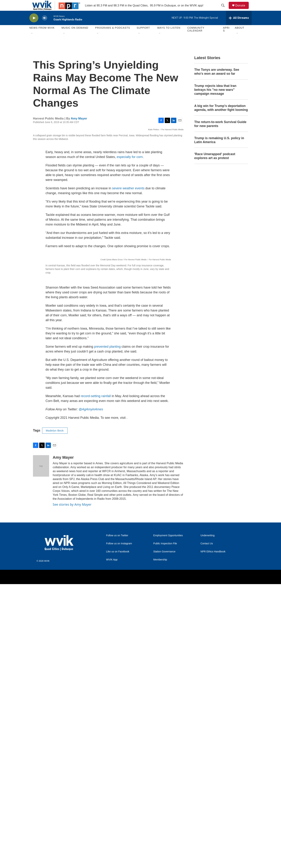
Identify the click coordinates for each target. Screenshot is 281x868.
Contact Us (207, 827)
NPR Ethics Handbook (213, 835)
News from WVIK (42, 36)
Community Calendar (196, 37)
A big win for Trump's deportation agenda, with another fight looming (221, 116)
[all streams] (239, 26)
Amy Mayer (79, 127)
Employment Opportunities (168, 819)
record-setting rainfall (96, 680)
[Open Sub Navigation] (32, 42)
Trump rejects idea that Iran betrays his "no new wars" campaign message (215, 98)
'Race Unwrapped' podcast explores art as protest (215, 164)
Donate (242, 9)
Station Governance (164, 835)
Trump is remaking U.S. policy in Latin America (219, 148)
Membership (160, 844)
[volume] (45, 26)
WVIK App (112, 844)
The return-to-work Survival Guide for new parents (220, 132)
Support (143, 36)
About (240, 36)
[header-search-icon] (225, 9)
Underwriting (208, 819)
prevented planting (107, 630)
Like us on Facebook (118, 835)
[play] (34, 26)
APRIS (226, 37)
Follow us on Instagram (119, 827)
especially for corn (130, 315)
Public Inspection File (165, 827)
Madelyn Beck (55, 714)
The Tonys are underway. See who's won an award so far (217, 80)
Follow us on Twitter (117, 819)
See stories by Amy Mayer (72, 788)
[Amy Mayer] (41, 750)
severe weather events (128, 347)
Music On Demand (75, 36)
